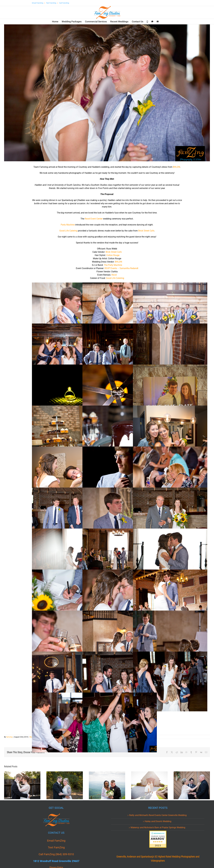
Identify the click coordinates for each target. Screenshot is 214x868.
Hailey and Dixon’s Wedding (158, 821)
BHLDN (176, 167)
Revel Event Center (94, 219)
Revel (114, 275)
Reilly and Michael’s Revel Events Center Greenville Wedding (158, 815)
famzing (9, 737)
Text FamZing (51, 3)
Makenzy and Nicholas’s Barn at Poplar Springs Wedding (158, 827)
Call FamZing (64, 3)
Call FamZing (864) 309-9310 (56, 854)
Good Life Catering (68, 231)
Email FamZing (38, 3)
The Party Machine (113, 265)
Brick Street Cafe (146, 231)
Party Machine (68, 225)
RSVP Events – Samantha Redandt (121, 268)
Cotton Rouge (113, 255)
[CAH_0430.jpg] (107, 93)
